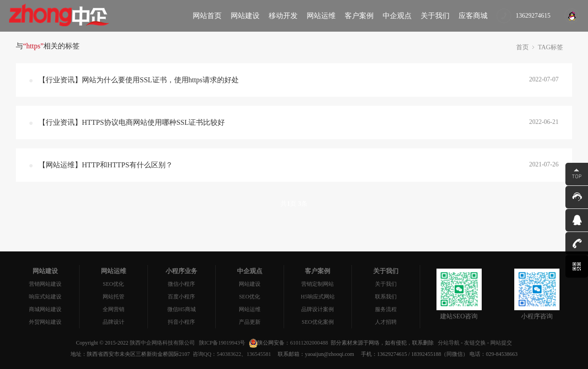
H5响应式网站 (318, 297)
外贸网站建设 (45, 322)
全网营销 (114, 309)
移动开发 (283, 16)
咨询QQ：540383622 (216, 354)
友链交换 (475, 343)
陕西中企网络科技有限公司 (162, 343)
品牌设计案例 (318, 309)
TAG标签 (550, 47)
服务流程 (386, 309)
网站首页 (207, 16)
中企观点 (397, 16)
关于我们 (435, 16)
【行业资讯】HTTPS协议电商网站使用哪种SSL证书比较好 (132, 122)
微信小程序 (181, 284)
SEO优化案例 (318, 322)
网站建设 (245, 16)
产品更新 (250, 322)
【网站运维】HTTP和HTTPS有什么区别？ (106, 165)
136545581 (259, 354)
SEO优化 (113, 284)
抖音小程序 (181, 322)
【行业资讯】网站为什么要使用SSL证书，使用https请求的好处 (139, 80)
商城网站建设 (45, 309)
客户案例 (359, 16)
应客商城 (473, 16)
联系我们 (386, 297)
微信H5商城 (182, 309)
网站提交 (501, 343)
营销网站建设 (45, 284)
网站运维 (321, 16)
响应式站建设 (45, 297)
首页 (522, 47)
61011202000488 (309, 343)
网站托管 (114, 297)
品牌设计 (114, 322)
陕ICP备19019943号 (222, 343)
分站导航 (449, 343)
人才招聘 (386, 322)
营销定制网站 (318, 284)
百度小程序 (181, 297)
